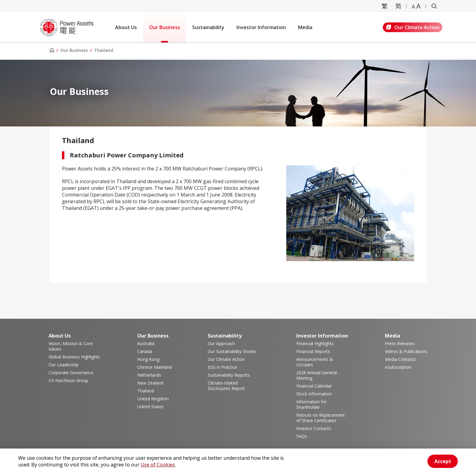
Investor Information (261, 27)
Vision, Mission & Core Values (71, 346)
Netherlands (149, 375)
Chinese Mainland (155, 367)
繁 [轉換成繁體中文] (385, 6)
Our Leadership (64, 365)
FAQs (302, 436)
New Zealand (150, 383)
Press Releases (400, 344)
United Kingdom (153, 399)
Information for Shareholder (311, 405)
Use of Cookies (158, 465)
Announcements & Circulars (315, 362)
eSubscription (398, 367)
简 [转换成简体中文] (398, 6)
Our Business (165, 27)
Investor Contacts (314, 429)
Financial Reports (313, 351)
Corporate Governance (71, 373)
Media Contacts (400, 359)
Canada (145, 351)
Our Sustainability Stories (232, 351)
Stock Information (314, 394)
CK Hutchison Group (68, 381)
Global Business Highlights (74, 357)
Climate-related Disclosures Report (226, 386)
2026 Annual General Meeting (317, 375)
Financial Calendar (314, 386)
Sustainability (208, 27)
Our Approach (221, 344)
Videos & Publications (406, 351)
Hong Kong (148, 359)
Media (305, 27)
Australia (146, 344)
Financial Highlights (315, 344)
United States (150, 407)
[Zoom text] (416, 6)
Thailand (146, 391)
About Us (126, 27)
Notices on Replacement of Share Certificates (321, 418)
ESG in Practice (222, 367)
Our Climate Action (413, 27)
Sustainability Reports (229, 375)
